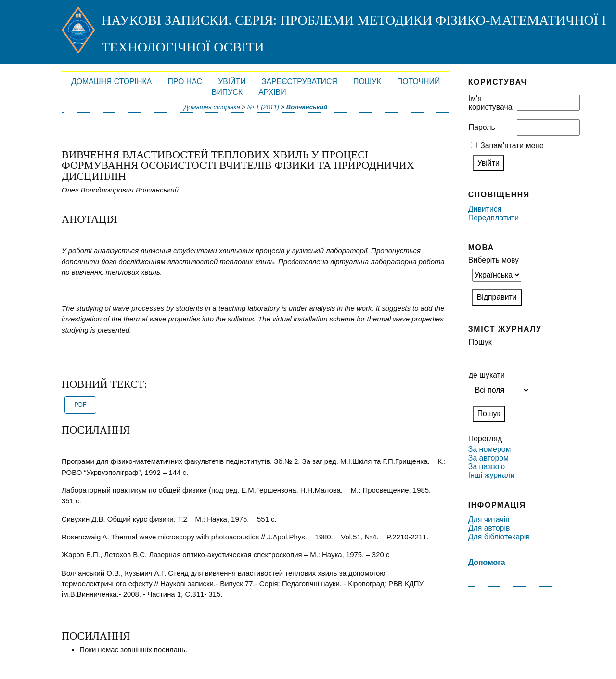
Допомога (487, 562)
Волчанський (307, 107)
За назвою (487, 467)
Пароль (482, 127)
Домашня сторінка (111, 82)
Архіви (272, 92)
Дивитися (485, 209)
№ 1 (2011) (263, 107)
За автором (488, 458)
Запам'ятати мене (512, 146)
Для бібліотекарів (499, 537)
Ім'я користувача (491, 103)
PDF (80, 405)
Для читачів (489, 519)
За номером (490, 449)
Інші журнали (492, 475)
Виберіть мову (494, 260)
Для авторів (489, 528)
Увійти (232, 82)
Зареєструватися (300, 82)
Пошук (367, 82)
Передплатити (494, 218)
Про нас (185, 82)
